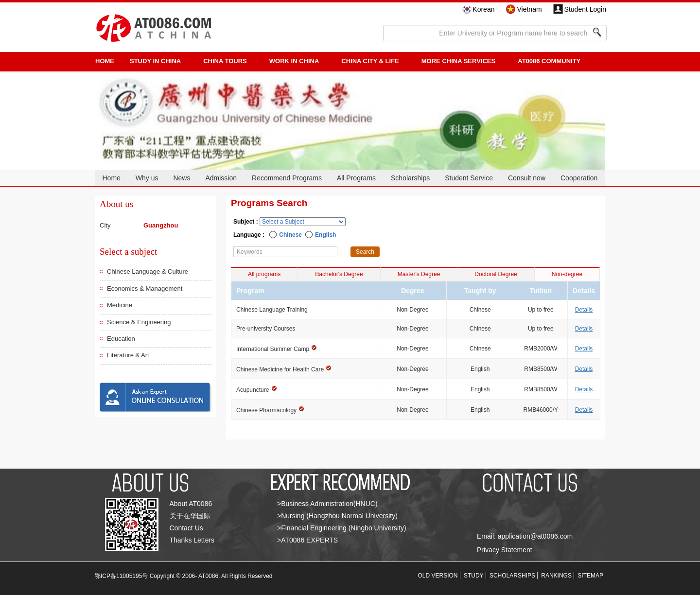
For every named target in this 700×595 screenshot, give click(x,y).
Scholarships (410, 178)
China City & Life (370, 61)
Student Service (469, 178)
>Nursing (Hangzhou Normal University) (337, 516)
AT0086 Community (549, 61)
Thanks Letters (192, 540)
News (182, 178)
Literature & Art (128, 355)
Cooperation (579, 178)
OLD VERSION (438, 576)
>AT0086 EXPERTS (307, 540)
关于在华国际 (190, 516)
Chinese (290, 235)
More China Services (458, 61)
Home (111, 178)
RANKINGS (556, 576)
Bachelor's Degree (339, 274)
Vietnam (529, 9)
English (325, 235)
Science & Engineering (139, 322)
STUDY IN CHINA (155, 61)
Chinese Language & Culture (148, 271)
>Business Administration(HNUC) (327, 504)
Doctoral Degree (496, 274)
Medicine (120, 305)
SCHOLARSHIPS (512, 576)
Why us (147, 178)
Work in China (294, 61)
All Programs (356, 178)
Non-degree (567, 274)
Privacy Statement (505, 550)
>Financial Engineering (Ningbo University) (342, 528)
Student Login (585, 9)
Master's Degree (419, 274)
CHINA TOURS (225, 61)
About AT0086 (191, 504)
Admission (221, 178)
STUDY (474, 576)
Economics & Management (145, 289)
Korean (483, 9)
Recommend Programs (287, 178)
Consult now (527, 178)
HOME (105, 61)
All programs (264, 274)
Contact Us (186, 528)
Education (121, 339)
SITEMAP (590, 576)
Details (584, 310)
